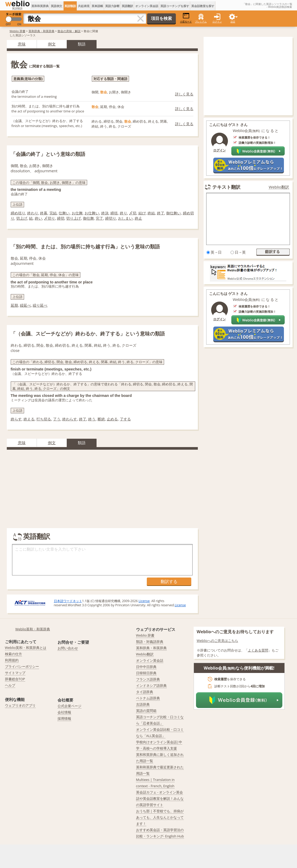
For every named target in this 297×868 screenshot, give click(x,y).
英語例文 (57, 6)
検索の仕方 (13, 654)
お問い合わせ (68, 648)
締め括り (18, 213)
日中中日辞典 (146, 667)
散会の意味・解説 (69, 31)
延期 (14, 305)
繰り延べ (40, 305)
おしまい (125, 218)
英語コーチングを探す (175, 6)
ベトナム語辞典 (148, 698)
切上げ (22, 218)
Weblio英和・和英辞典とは (26, 648)
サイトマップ (15, 673)
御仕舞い (173, 213)
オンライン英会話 (147, 6)
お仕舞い (92, 213)
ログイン (217, 22)
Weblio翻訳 (279, 187)
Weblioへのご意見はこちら (218, 641)
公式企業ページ (69, 706)
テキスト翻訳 (226, 187)
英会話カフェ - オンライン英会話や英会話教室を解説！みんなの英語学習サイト (160, 798)
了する (125, 419)
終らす (16, 419)
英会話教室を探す (203, 6)
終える (29, 419)
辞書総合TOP (15, 679)
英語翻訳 (127, 6)
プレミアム (201, 22)
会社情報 (64, 712)
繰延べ (25, 305)
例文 (52, 44)
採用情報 (64, 718)
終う (92, 419)
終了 (161, 213)
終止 (138, 218)
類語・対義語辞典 (150, 642)
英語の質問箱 (146, 711)
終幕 (44, 213)
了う (57, 419)
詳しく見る (184, 94)
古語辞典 (143, 704)
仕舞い (64, 213)
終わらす (70, 419)
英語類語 (70, 6)
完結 (53, 213)
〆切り (49, 218)
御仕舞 (88, 218)
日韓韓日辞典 (146, 673)
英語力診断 (112, 6)
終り (124, 213)
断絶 (101, 419)
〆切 (133, 213)
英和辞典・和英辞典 (41, 31)
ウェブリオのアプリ (20, 705)
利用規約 (12, 660)
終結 (151, 213)
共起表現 (84, 6)
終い (38, 218)
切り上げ (74, 218)
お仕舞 (77, 213)
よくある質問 (258, 650)
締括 (114, 213)
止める (112, 419)
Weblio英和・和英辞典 (33, 629)
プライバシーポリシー (22, 666)
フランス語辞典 (148, 679)
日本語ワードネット (68, 601)
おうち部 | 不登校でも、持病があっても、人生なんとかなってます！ (160, 817)
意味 (22, 44)
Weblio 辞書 (18, 31)
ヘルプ (10, 685)
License (144, 601)
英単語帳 (97, 6)
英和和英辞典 (40, 6)
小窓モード (186, 18)
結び (142, 213)
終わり (33, 213)
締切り (111, 218)
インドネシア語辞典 (151, 686)
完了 (99, 218)
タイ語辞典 (145, 692)
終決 (105, 213)
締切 (61, 218)
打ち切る (44, 419)
